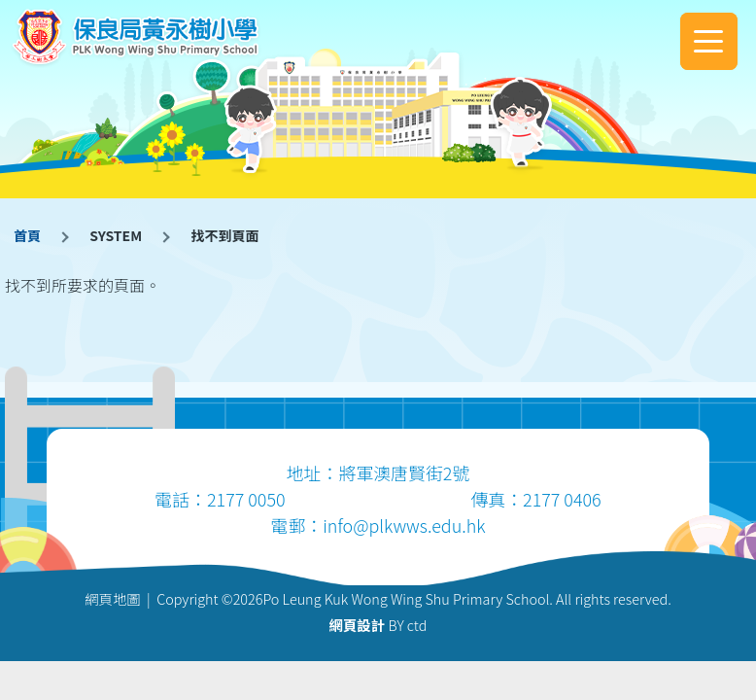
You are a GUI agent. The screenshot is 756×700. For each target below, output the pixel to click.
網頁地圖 (113, 598)
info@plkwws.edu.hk (404, 525)
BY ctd (378, 625)
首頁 (27, 235)
